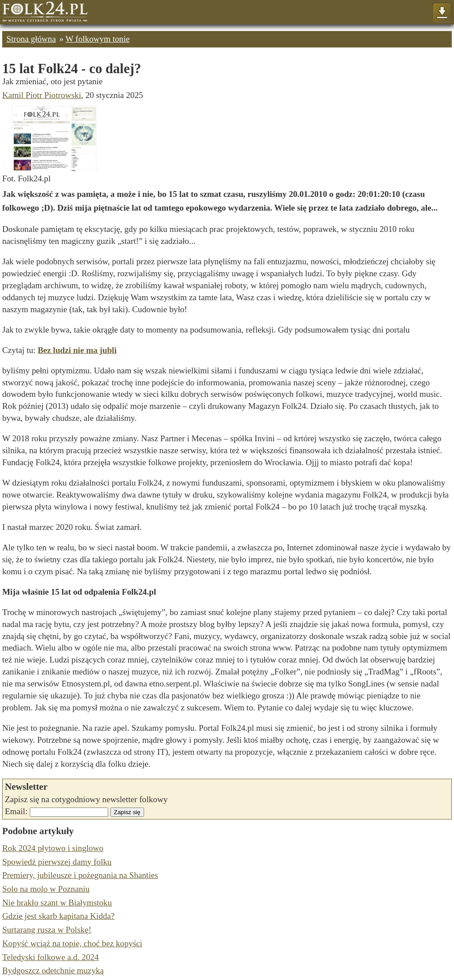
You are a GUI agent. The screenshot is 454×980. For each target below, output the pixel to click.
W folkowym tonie (98, 39)
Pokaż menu (442, 13)
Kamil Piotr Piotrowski (42, 95)
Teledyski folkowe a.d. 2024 (51, 957)
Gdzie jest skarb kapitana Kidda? (59, 916)
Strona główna (31, 39)
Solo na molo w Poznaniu (46, 889)
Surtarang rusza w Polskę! (47, 930)
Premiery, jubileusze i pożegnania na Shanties (80, 875)
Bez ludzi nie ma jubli (77, 350)
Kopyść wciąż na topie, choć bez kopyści (72, 943)
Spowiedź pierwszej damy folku (57, 862)
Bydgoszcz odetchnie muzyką (53, 970)
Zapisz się (127, 812)
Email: (16, 811)
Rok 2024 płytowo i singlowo (53, 848)
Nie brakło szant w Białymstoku (57, 903)
